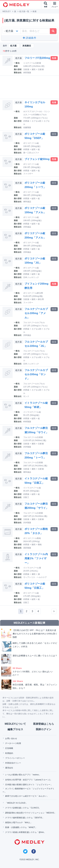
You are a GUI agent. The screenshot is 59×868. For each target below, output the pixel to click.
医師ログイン (44, 729)
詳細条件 (29, 38)
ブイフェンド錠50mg (37, 159)
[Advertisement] (30, 87)
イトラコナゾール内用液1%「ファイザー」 (36, 558)
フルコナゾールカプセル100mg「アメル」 (36, 313)
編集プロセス (15, 729)
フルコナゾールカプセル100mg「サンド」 (36, 374)
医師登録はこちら (44, 724)
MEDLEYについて (15, 724)
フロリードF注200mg (37, 58)
